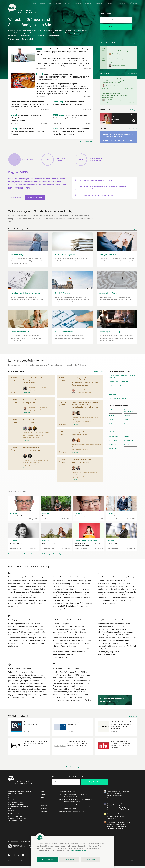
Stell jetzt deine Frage (35, 198)
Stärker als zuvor (14, 554)
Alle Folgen (133, 109)
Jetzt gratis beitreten (107, 783)
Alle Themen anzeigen (129, 229)
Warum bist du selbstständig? (41, 554)
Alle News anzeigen (87, 140)
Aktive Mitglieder (59, 554)
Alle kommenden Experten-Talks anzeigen (75, 813)
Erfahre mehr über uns (51, 34)
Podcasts (25, 554)
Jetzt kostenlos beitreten (116, 27)
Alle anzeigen (132, 42)
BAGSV (24, 818)
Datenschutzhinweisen (78, 851)
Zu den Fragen (16, 198)
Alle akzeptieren (47, 860)
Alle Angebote (132, 128)
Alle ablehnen (69, 860)
